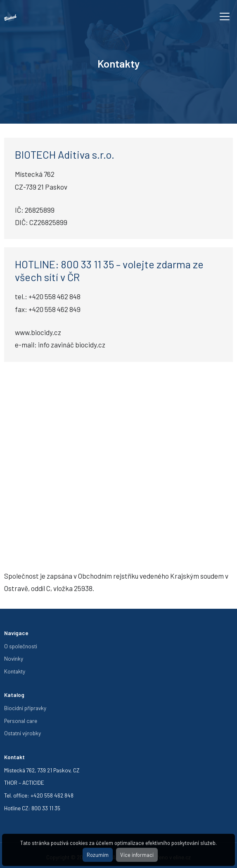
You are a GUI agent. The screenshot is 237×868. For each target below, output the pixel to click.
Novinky (14, 658)
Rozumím (98, 855)
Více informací (137, 855)
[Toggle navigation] (225, 16)
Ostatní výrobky (23, 733)
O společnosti (21, 646)
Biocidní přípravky (25, 708)
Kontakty (15, 671)
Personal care (21, 721)
